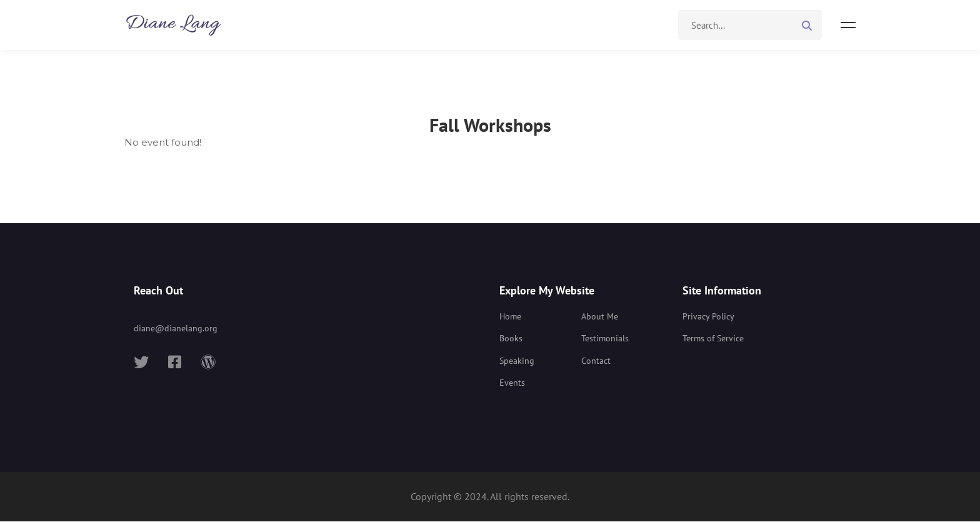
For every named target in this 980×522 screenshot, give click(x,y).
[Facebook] (175, 363)
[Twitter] (141, 363)
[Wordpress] (208, 363)
